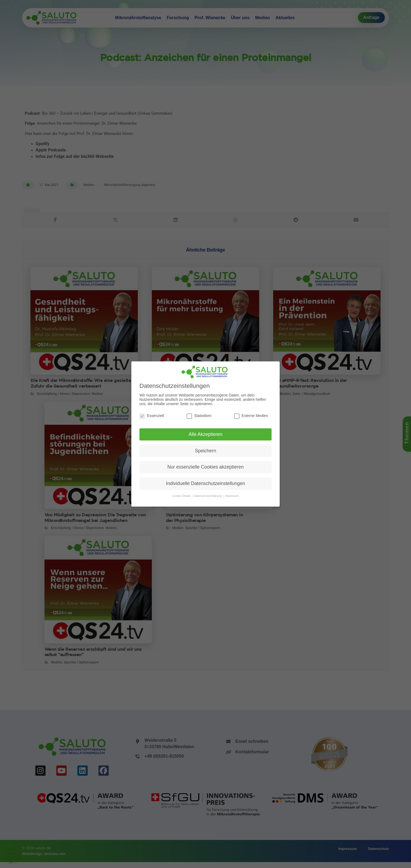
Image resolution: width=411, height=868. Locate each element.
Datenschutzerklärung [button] (208, 496)
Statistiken (199, 416)
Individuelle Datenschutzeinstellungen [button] (206, 483)
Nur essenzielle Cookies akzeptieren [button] (205, 467)
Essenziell (152, 416)
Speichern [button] (206, 451)
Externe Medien (251, 416)
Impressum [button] (232, 496)
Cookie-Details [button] (182, 496)
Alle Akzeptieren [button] (206, 434)
